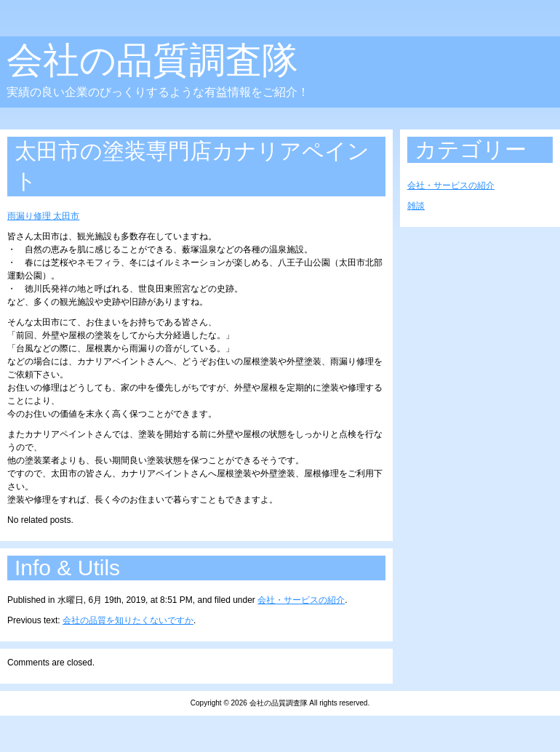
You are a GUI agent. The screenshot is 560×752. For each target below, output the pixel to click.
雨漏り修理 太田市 (43, 216)
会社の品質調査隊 (152, 60)
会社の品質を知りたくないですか (128, 620)
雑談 (416, 206)
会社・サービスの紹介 (301, 600)
